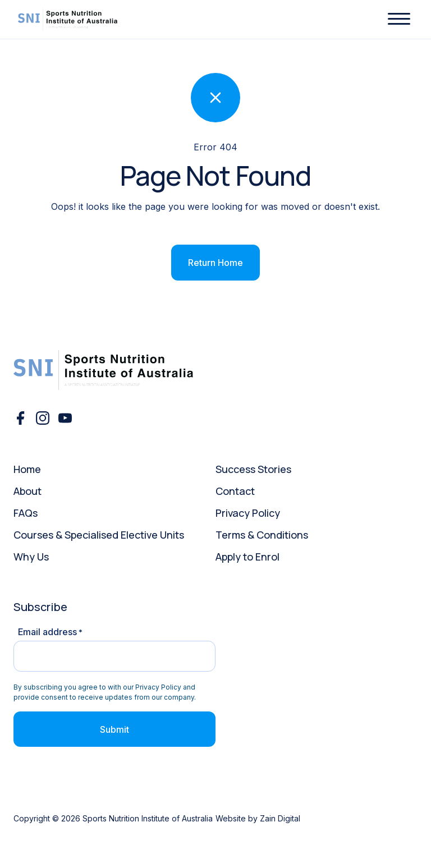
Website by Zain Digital (258, 818)
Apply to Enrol (247, 557)
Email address (50, 632)
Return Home (215, 263)
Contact (235, 491)
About (27, 491)
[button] (399, 19)
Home (27, 469)
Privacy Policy (248, 513)
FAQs (26, 513)
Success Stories (253, 469)
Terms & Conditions (262, 535)
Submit (114, 729)
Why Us (31, 557)
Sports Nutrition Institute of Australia (148, 818)
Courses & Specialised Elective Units (99, 535)
